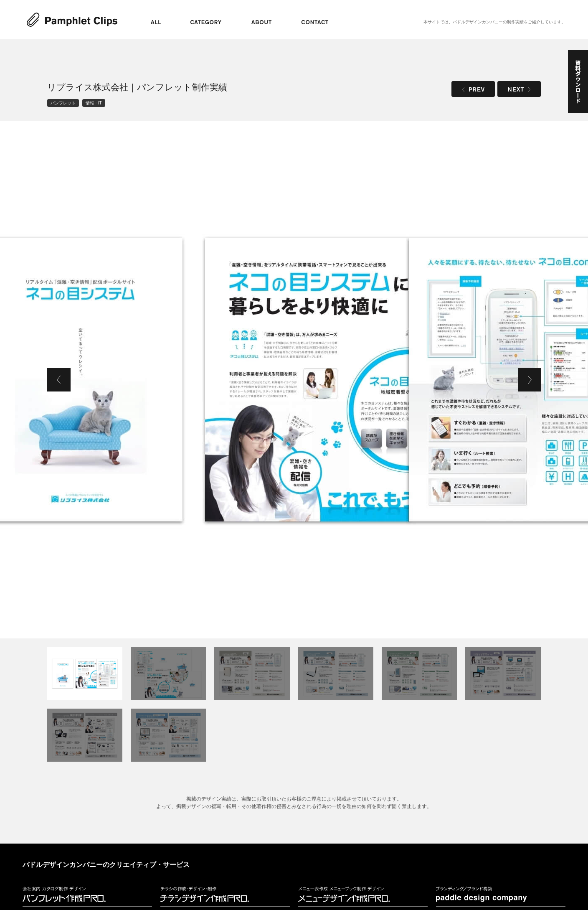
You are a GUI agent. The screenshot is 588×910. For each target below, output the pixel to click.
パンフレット (63, 103)
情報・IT (94, 103)
